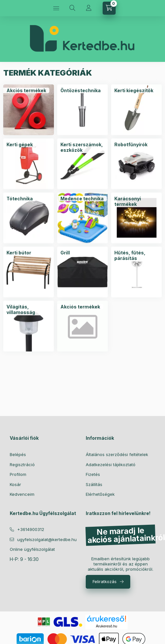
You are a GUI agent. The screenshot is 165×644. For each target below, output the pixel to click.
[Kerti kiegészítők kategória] (134, 91)
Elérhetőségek (100, 494)
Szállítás (94, 484)
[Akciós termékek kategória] (26, 91)
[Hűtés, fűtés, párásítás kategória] (136, 256)
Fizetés (93, 474)
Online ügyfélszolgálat (32, 549)
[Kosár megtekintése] (109, 8)
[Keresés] (72, 8)
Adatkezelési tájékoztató (111, 465)
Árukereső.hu (106, 626)
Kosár (15, 484)
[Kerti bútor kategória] (19, 253)
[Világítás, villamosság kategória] (29, 310)
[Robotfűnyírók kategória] (131, 145)
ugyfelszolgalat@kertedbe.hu (47, 539)
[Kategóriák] (56, 8)
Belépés (18, 454)
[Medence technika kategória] (82, 199)
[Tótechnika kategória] (20, 199)
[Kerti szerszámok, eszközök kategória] (82, 147)
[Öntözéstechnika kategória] (81, 91)
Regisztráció (22, 465)
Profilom (18, 474)
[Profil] (89, 8)
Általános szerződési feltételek (117, 454)
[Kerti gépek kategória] (20, 145)
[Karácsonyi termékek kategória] (136, 201)
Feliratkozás (105, 581)
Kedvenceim (22, 494)
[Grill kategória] (65, 253)
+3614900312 (31, 529)
